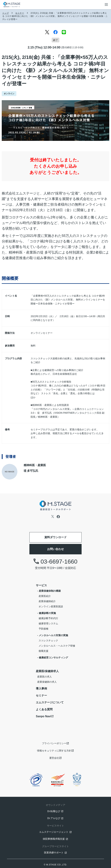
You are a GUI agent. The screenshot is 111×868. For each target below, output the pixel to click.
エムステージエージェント (54, 832)
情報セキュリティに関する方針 (54, 751)
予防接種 (43, 629)
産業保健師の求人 (47, 682)
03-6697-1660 (55, 561)
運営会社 (54, 758)
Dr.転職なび (54, 811)
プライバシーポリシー (54, 743)
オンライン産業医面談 (51, 606)
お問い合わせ (55, 549)
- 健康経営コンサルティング (53, 658)
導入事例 (41, 689)
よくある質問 (44, 709)
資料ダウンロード (55, 537)
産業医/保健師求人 (47, 671)
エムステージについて (50, 702)
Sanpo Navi (43, 716)
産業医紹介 (45, 596)
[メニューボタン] (106, 5)
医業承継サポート (54, 853)
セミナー (20, 13)
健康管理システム (48, 623)
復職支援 (43, 651)
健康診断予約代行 (48, 618)
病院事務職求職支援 (54, 839)
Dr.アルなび (54, 818)
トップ (5, 13)
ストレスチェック (48, 640)
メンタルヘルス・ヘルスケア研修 (57, 646)
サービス (41, 585)
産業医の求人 (45, 677)
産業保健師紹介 (47, 601)
